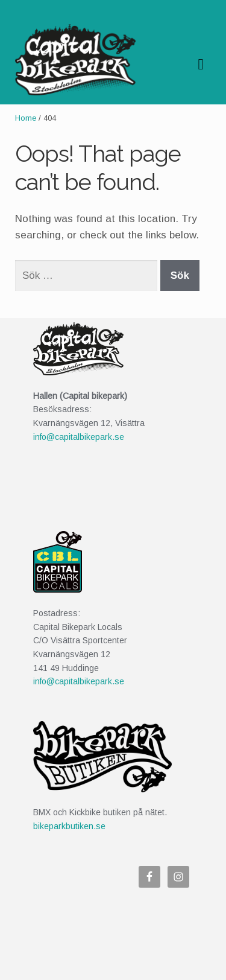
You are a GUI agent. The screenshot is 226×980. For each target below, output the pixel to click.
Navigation (201, 65)
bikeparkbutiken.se (69, 826)
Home (26, 118)
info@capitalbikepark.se (79, 437)
